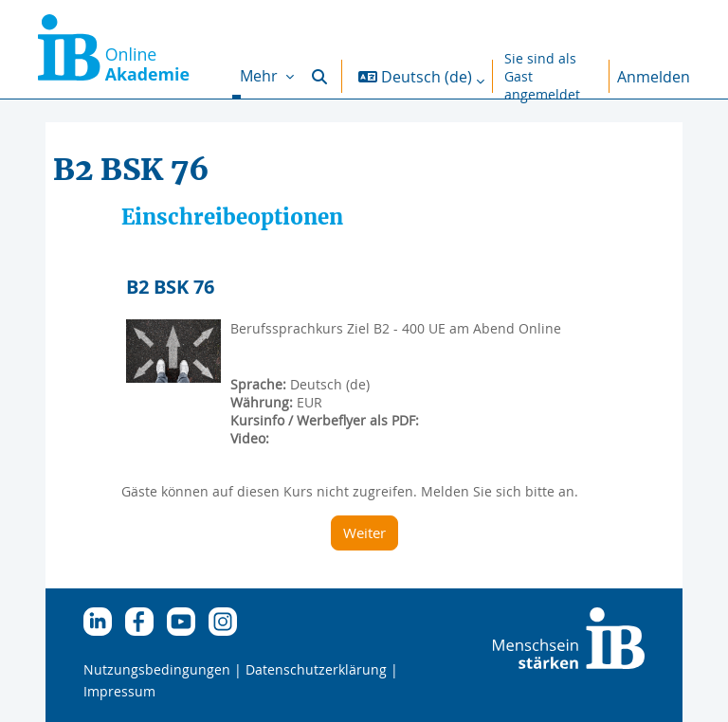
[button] (319, 76)
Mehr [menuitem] (261, 76)
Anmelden (654, 77)
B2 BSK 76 (170, 287)
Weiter (364, 532)
